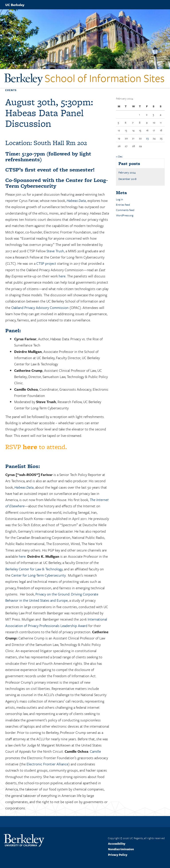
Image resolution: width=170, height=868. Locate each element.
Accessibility (117, 844)
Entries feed (123, 205)
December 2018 (127, 179)
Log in (120, 199)
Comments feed (125, 210)
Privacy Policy (118, 855)
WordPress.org (125, 215)
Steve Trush (55, 251)
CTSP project (46, 263)
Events (11, 90)
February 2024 (127, 172)
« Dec (119, 156)
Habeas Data (76, 201)
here (62, 276)
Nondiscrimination (121, 849)
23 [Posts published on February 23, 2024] (147, 138)
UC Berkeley (15, 5)
